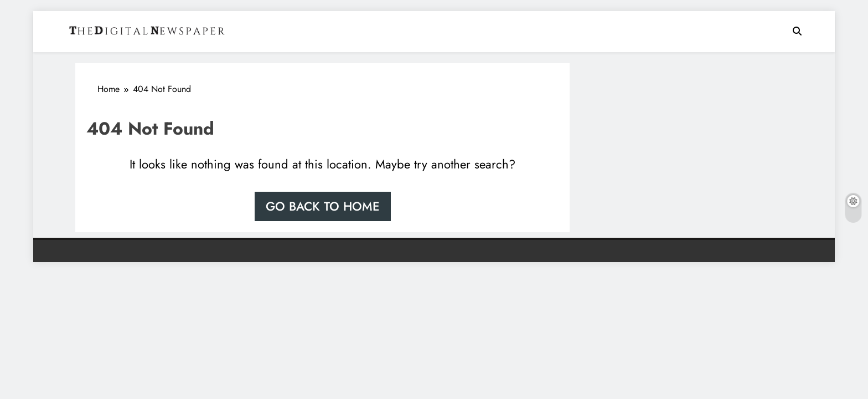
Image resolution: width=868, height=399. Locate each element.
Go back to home (323, 206)
